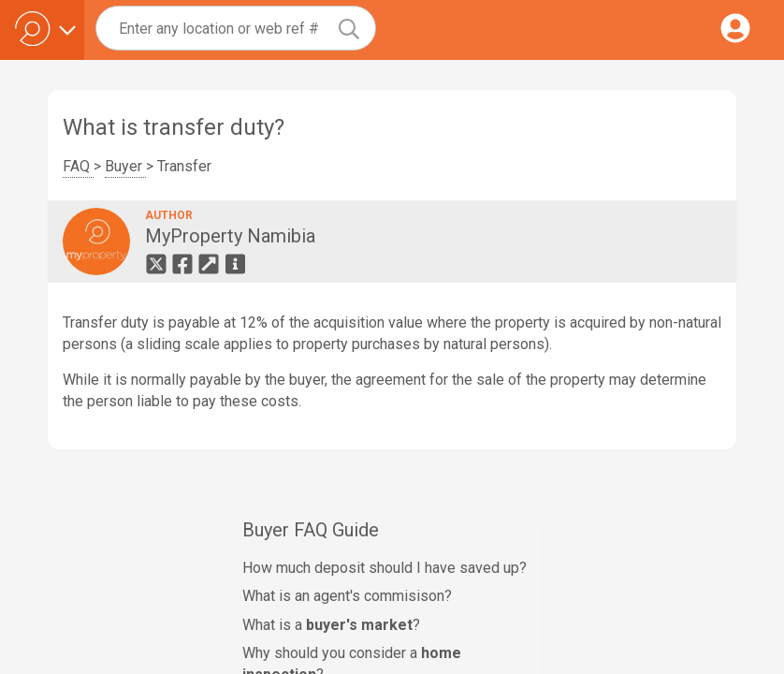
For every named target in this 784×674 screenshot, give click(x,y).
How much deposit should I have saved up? (385, 568)
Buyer (125, 166)
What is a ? (331, 625)
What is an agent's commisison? (347, 596)
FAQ (78, 166)
